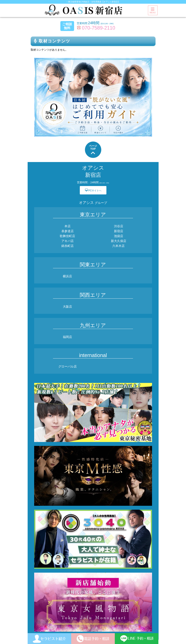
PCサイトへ (93, 190)
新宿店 (119, 231)
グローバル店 (68, 366)
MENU (153, 10)
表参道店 (68, 231)
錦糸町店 (68, 246)
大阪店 (67, 307)
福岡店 (67, 337)
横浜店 (67, 276)
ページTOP (93, 150)
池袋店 (119, 236)
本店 (68, 226)
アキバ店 (68, 241)
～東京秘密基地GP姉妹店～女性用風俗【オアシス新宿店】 (93, 2)
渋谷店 (119, 226)
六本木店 (118, 246)
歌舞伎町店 (67, 236)
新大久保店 (119, 241)
